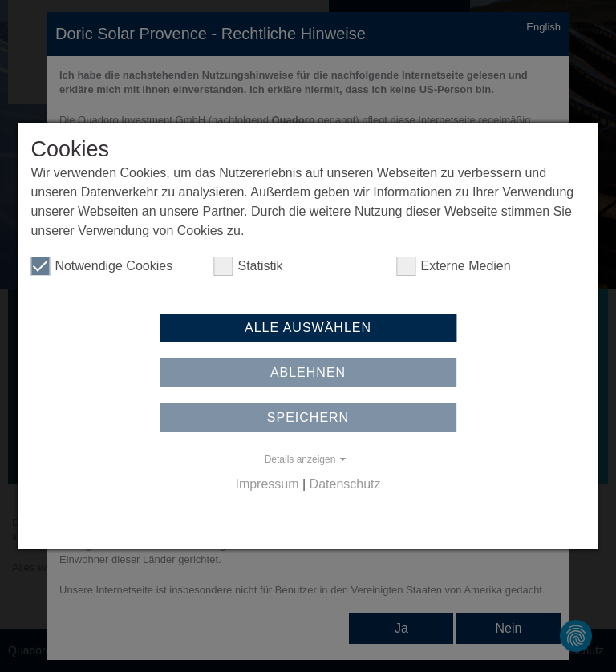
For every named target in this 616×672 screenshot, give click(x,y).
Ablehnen (308, 372)
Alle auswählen (308, 328)
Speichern (308, 417)
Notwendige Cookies (101, 266)
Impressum (267, 484)
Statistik (248, 266)
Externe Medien (454, 266)
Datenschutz (345, 484)
